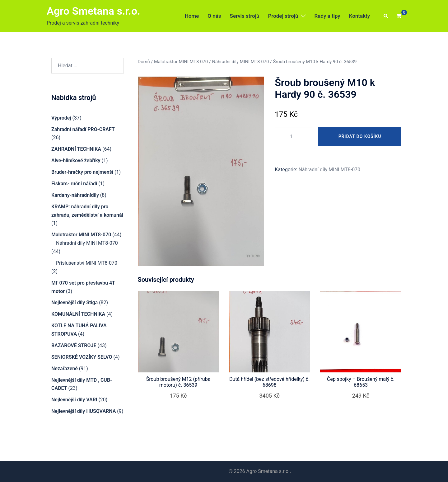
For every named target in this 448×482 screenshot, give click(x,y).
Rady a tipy (327, 16)
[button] (386, 16)
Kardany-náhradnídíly (75, 195)
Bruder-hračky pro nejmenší (82, 172)
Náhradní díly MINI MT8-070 (240, 62)
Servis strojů (245, 16)
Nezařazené (65, 369)
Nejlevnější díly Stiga (75, 302)
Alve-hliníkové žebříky (76, 161)
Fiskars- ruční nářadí (74, 184)
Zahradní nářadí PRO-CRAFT (83, 129)
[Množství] (293, 137)
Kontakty (359, 16)
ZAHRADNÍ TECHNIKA (76, 149)
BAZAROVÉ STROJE (74, 345)
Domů (144, 62)
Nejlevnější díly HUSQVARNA (84, 411)
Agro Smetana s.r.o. (93, 11)
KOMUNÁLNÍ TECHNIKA (78, 314)
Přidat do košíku (360, 136)
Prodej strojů (283, 16)
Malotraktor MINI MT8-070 (181, 62)
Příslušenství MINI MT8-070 (87, 263)
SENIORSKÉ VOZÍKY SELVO (82, 357)
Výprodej (61, 118)
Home (192, 16)
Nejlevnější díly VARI (74, 400)
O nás (214, 16)
